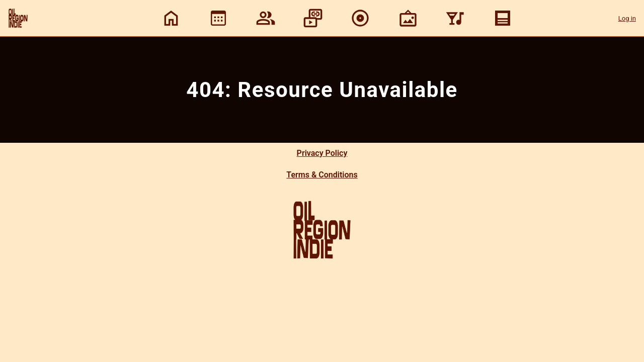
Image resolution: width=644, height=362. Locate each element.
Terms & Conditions (322, 175)
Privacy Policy (322, 153)
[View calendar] (218, 18)
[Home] (171, 18)
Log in (627, 18)
